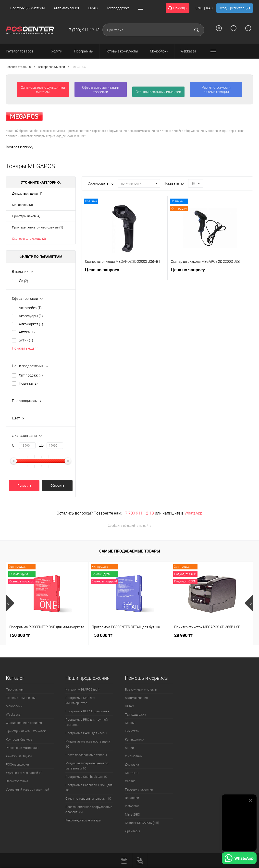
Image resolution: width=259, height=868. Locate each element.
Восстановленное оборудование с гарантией (89, 809)
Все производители (51, 67)
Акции (129, 748)
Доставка (132, 764)
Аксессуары (31, 316)
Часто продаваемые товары (86, 755)
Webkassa (13, 714)
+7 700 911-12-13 (138, 513)
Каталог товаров (24, 51)
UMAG (93, 8)
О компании (134, 756)
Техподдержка (118, 8)
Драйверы (132, 831)
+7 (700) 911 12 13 (83, 30)
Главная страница (18, 67)
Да (24, 281)
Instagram (132, 806)
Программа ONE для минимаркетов (80, 700)
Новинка (28, 383)
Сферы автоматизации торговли (101, 90)
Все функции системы (28, 8)
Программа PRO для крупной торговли (86, 722)
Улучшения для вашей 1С (24, 773)
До (41, 445)
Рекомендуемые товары (83, 820)
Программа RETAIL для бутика (87, 711)
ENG (199, 8)
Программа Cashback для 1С (86, 777)
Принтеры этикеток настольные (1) (37, 227)
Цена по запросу (102, 272)
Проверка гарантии (139, 789)
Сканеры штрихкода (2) (29, 239)
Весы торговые (17, 781)
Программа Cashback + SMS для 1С (89, 788)
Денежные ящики (19, 756)
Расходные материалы (23, 748)
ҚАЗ (209, 8)
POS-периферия (17, 764)
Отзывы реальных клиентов (158, 92)
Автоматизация (66, 8)
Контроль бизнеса (19, 739)
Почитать (132, 731)
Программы (15, 689)
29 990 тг (183, 635)
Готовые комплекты (21, 698)
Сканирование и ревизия (24, 723)
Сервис (130, 781)
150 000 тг (20, 635)
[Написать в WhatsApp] (239, 859)
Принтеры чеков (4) (26, 216)
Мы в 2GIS (132, 814)
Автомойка (30, 308)
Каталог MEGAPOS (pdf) (82, 689)
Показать (24, 485)
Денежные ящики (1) (27, 194)
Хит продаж (31, 375)
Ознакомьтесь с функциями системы (43, 90)
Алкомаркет (31, 324)
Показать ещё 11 (25, 348)
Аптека (27, 332)
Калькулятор (134, 739)
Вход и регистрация (235, 8)
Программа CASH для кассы (86, 733)
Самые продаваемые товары (130, 551)
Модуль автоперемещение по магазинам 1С (87, 766)
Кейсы (130, 723)
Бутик (26, 340)
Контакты (132, 773)
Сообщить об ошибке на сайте (129, 526)
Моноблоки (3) (22, 205)
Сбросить (57, 485)
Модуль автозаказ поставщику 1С (88, 744)
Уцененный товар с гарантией (27, 789)
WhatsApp (193, 513)
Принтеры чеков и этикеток (26, 731)
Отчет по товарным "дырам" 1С (88, 799)
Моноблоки (14, 706)
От (14, 445)
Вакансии (132, 798)
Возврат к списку (20, 147)
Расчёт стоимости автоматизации (216, 90)
